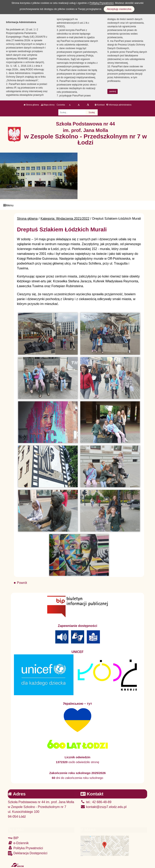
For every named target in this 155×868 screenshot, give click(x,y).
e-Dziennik (18, 843)
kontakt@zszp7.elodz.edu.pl (104, 807)
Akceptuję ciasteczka (119, 9)
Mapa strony (48, 105)
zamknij (113, 91)
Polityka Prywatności (25, 848)
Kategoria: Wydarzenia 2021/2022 (65, 219)
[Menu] (77, 205)
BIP (13, 838)
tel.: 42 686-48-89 (96, 802)
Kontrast (100, 105)
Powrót (22, 583)
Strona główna (31, 105)
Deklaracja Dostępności (28, 853)
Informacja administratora (119, 105)
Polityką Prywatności (102, 3)
